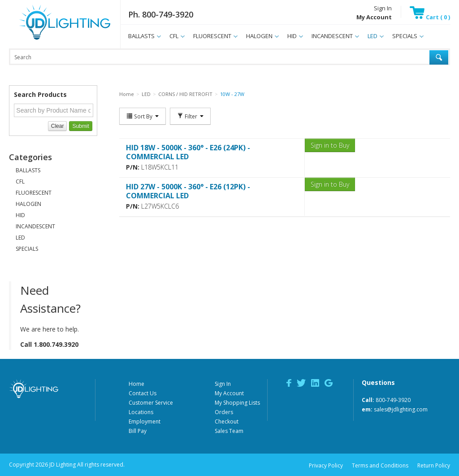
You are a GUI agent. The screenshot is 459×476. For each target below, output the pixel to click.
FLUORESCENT (212, 36)
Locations (141, 412)
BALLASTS (141, 36)
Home (136, 384)
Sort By (143, 116)
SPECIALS (405, 36)
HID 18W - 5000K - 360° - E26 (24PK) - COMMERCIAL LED (188, 152)
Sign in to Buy (330, 145)
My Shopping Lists (237, 403)
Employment (145, 421)
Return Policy (434, 465)
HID (292, 36)
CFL (174, 36)
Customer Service (151, 403)
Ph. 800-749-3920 (161, 14)
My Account (229, 393)
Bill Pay (138, 431)
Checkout (227, 421)
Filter (190, 116)
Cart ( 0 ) (430, 17)
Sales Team (229, 431)
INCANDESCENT (332, 36)
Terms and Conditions (380, 465)
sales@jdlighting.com (401, 409)
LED (372, 36)
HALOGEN (259, 36)
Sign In (383, 8)
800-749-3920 (393, 400)
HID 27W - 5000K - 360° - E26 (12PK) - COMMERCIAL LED (188, 191)
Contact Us (143, 393)
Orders (224, 412)
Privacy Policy (326, 465)
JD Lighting (53, 40)
